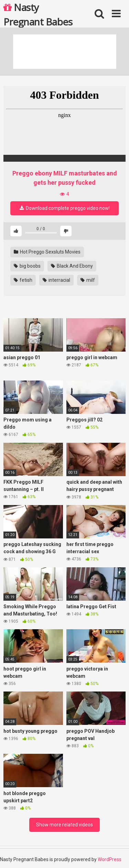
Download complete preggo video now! (65, 208)
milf (88, 280)
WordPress (110, 859)
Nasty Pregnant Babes (38, 14)
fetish (23, 280)
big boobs (27, 266)
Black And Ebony (72, 266)
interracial (56, 280)
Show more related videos (64, 825)
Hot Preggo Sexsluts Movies (47, 252)
